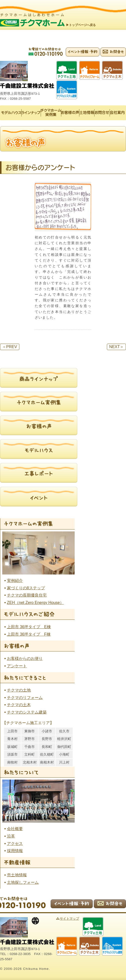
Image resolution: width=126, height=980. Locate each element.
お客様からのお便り (25, 658)
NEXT (116, 347)
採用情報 (15, 851)
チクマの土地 (19, 690)
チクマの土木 (19, 705)
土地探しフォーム (23, 882)
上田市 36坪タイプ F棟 (29, 634)
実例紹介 (15, 581)
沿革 (11, 836)
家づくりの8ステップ (26, 588)
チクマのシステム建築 (27, 712)
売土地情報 (17, 875)
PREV (10, 347)
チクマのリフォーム (25, 698)
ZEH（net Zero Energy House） (35, 603)
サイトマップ (69, 919)
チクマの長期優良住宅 (27, 595)
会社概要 (15, 829)
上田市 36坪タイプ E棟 (29, 627)
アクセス (15, 844)
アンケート (17, 666)
